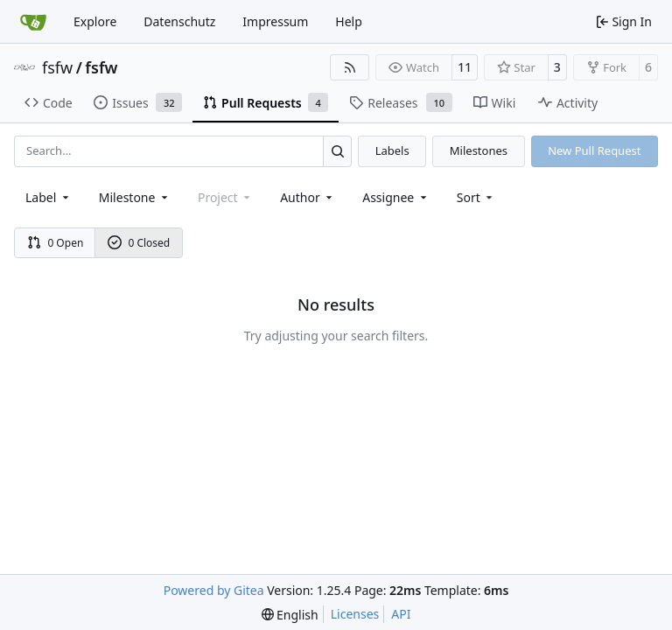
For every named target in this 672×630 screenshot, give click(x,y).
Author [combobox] (308, 197)
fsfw (57, 67)
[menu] (476, 197)
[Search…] (337, 151)
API (401, 614)
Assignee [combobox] (396, 197)
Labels (392, 150)
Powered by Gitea (214, 590)
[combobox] (49, 197)
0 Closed (139, 243)
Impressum (275, 21)
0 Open (56, 243)
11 (465, 67)
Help (349, 21)
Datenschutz (179, 21)
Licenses (355, 614)
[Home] (33, 22)
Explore (95, 21)
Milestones (479, 150)
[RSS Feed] (350, 67)
